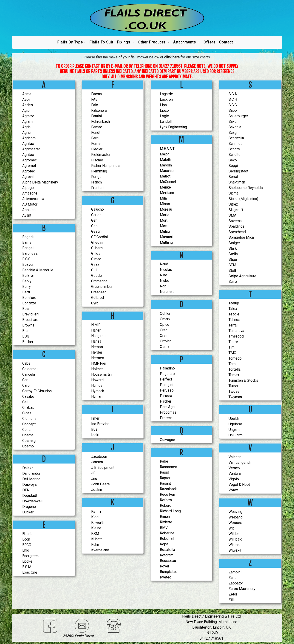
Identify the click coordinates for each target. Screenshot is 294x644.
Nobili (165, 286)
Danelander (31, 474)
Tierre (233, 342)
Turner (233, 386)
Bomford (29, 298)
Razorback (168, 489)
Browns (28, 325)
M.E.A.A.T (167, 149)
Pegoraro (167, 374)
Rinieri (165, 517)
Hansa (96, 341)
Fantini (96, 116)
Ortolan (166, 341)
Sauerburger (238, 116)
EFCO (27, 545)
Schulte (235, 155)
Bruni (26, 331)
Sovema (235, 221)
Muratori (167, 237)
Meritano (167, 193)
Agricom (29, 138)
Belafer (28, 276)
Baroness (30, 253)
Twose (234, 391)
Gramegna (99, 281)
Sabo (233, 110)
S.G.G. (233, 105)
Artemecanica (33, 199)
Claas (27, 413)
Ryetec (165, 577)
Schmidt (235, 144)
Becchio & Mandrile (38, 270)
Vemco (234, 468)
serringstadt (238, 171)
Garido (96, 215)
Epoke (27, 561)
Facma (96, 94)
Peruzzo (167, 390)
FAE (94, 99)
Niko (164, 275)
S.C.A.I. (234, 94)
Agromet (29, 166)
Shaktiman (237, 182)
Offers (209, 42)
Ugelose (235, 424)
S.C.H (233, 99)
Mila (163, 198)
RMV (164, 528)
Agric (26, 133)
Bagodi (28, 237)
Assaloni (29, 210)
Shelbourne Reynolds (246, 188)
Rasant (165, 483)
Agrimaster (31, 149)
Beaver (28, 265)
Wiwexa (235, 550)
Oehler (165, 313)
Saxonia (235, 127)
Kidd (95, 517)
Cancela (29, 374)
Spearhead (237, 232)
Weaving (235, 512)
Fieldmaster (101, 155)
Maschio (167, 171)
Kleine (96, 528)
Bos (25, 309)
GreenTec (99, 292)
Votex (233, 490)
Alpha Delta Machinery (40, 182)
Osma (165, 347)
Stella (233, 254)
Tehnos (234, 320)
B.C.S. (27, 259)
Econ (26, 539)
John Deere (100, 484)
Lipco (164, 110)
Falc (95, 105)
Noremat (167, 292)
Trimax (234, 375)
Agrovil (28, 177)
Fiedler (97, 149)
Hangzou (98, 336)
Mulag (165, 231)
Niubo (165, 281)
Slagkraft (236, 210)
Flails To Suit (101, 42)
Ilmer (95, 418)
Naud (164, 264)
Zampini (235, 572)
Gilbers (97, 248)
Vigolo (234, 479)
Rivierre (166, 522)
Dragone (29, 507)
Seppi (233, 166)
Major (164, 154)
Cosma (28, 435)
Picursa (166, 396)
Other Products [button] (152, 42)
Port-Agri (167, 407)
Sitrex (233, 204)
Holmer (97, 369)
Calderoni (30, 369)
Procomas (168, 412)
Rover (165, 566)
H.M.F (96, 325)
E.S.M (27, 567)
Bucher (28, 342)
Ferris (96, 144)
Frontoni (98, 188)
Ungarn (234, 430)
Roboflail (167, 539)
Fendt (96, 133)
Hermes (98, 358)
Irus (94, 429)
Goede (96, 276)
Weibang (236, 517)
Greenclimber (102, 287)
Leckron (166, 99)
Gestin (96, 231)
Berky (27, 281)
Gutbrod (98, 298)
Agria (26, 127)
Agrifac (28, 144)
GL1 (94, 270)
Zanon (233, 578)
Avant (27, 215)
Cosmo (28, 446)
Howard (97, 380)
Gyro (95, 303)
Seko (233, 160)
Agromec (30, 160)
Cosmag (29, 441)
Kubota (97, 539)
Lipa (163, 105)
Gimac (96, 259)
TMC (232, 353)
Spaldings (237, 226)
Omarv (165, 319)
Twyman (235, 397)
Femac (97, 127)
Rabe (164, 461)
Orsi (163, 336)
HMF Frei (99, 363)
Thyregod (236, 336)
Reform (166, 500)
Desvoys (30, 485)
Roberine (167, 533)
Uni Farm (236, 435)
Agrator (28, 116)
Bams (27, 242)
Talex (233, 309)
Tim (232, 347)
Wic (232, 528)
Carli (26, 380)
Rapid (164, 472)
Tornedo (235, 358)
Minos (165, 204)
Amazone (30, 193)
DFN (26, 490)
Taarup (234, 303)
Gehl (95, 220)
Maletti (165, 160)
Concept (29, 424)
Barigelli (29, 248)
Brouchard (30, 320)
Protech (166, 418)
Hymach (98, 391)
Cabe (26, 363)
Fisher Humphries (105, 166)
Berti (26, 292)
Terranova (236, 331)
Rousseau (168, 561)
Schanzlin (236, 138)
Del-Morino (31, 479)
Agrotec (29, 171)
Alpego (28, 188)
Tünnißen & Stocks (243, 380)
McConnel (168, 182)
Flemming (99, 171)
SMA (232, 215)
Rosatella (167, 550)
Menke (165, 187)
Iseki (95, 435)
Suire (233, 282)
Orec (164, 330)
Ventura (235, 474)
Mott (164, 226)
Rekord (166, 505)
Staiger (234, 243)
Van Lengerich (240, 462)
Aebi (26, 99)
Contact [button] (227, 42)
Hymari (97, 396)
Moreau (166, 209)
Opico (165, 325)
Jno (94, 479)
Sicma (233, 193)
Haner (96, 330)
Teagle (234, 314)
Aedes (28, 105)
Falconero (99, 110)
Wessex (235, 523)
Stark (233, 248)
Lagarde (166, 94)
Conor (27, 430)
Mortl (164, 220)
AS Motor (30, 204)
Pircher (166, 401)
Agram (27, 122)
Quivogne (167, 440)
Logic (164, 116)
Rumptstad (169, 572)
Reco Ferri (168, 494)
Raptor (165, 478)
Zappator (236, 583)
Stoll (232, 270)
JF (93, 473)
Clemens (29, 419)
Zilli (232, 600)
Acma (27, 94)
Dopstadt (30, 496)
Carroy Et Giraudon (37, 391)
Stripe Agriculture (242, 276)
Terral (233, 325)
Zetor (233, 594)
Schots (234, 149)
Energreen (30, 556)
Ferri (95, 138)
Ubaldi (234, 419)
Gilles (96, 253)
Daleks (28, 468)
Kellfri (96, 511)
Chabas (28, 408)
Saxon (233, 122)
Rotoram (167, 555)
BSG (26, 336)
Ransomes (168, 467)
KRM (95, 534)
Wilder (234, 534)
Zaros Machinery (242, 589)
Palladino (167, 368)
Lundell (166, 122)
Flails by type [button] (70, 42)
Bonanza (29, 303)
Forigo (96, 177)
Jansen (97, 462)
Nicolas (166, 270)
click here (172, 57)
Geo (94, 226)
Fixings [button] (124, 42)
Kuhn (95, 545)
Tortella (235, 369)
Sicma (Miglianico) (243, 199)
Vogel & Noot (239, 485)
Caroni (27, 385)
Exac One (30, 572)
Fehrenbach (100, 122)
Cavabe (28, 396)
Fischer (97, 160)
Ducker (28, 512)
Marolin (166, 165)
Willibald (235, 539)
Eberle (27, 534)
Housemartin (101, 374)
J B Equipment (103, 468)
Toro (232, 364)
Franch (96, 182)
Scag (233, 133)
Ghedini (97, 242)
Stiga (233, 259)
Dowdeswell (32, 501)
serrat (233, 177)
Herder (97, 352)
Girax (95, 265)
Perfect (166, 379)
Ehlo (26, 550)
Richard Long (170, 511)
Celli (26, 402)
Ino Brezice (100, 424)
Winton (234, 545)
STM (232, 265)
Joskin (97, 490)
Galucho (98, 209)
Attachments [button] (185, 42)
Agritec (28, 155)
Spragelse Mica (241, 237)
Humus (97, 385)
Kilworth (98, 522)
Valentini (235, 457)
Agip (26, 110)
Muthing (166, 242)
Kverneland (100, 550)
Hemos (97, 347)
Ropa (164, 544)
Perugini (167, 385)
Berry (27, 287)
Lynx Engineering (173, 127)
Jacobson (99, 457)
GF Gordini (99, 237)
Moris (165, 215)
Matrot (165, 176)
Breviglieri (30, 314)
